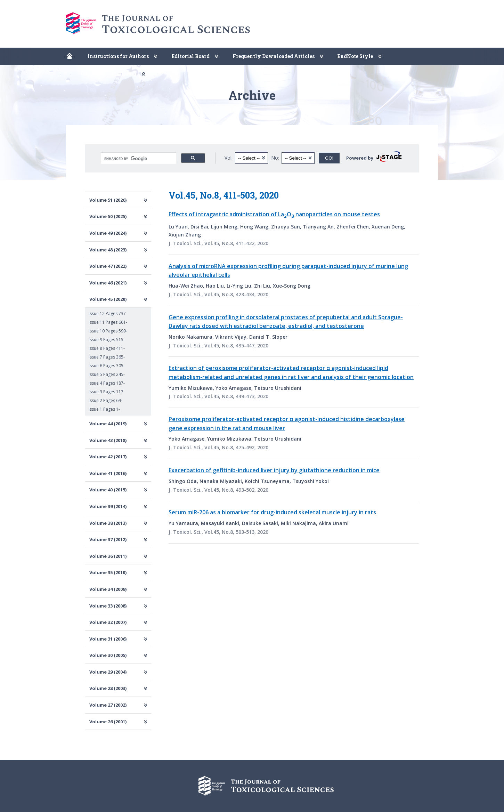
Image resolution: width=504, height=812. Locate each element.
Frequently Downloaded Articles (274, 56)
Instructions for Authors (118, 56)
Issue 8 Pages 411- (107, 348)
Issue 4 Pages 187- (107, 383)
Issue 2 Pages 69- (105, 400)
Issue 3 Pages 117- (107, 392)
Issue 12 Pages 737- (108, 313)
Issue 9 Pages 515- (107, 340)
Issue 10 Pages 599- (108, 331)
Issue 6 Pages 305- (107, 366)
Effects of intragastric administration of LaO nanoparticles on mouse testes (274, 214)
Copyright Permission (109, 74)
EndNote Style (355, 56)
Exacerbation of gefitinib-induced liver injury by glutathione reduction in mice (274, 470)
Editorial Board (191, 56)
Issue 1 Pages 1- (104, 409)
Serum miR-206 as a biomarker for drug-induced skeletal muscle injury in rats (272, 512)
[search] (138, 159)
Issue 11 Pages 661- (108, 322)
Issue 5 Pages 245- (107, 374)
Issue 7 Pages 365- (107, 357)
